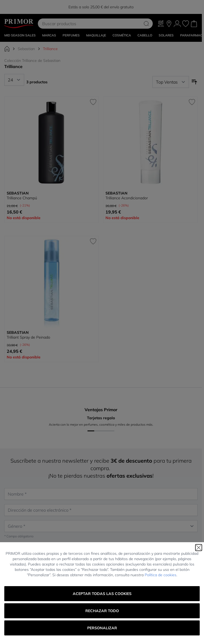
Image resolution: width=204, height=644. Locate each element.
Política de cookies (161, 575)
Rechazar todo (102, 611)
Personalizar (102, 628)
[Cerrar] (199, 548)
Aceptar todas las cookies (102, 594)
